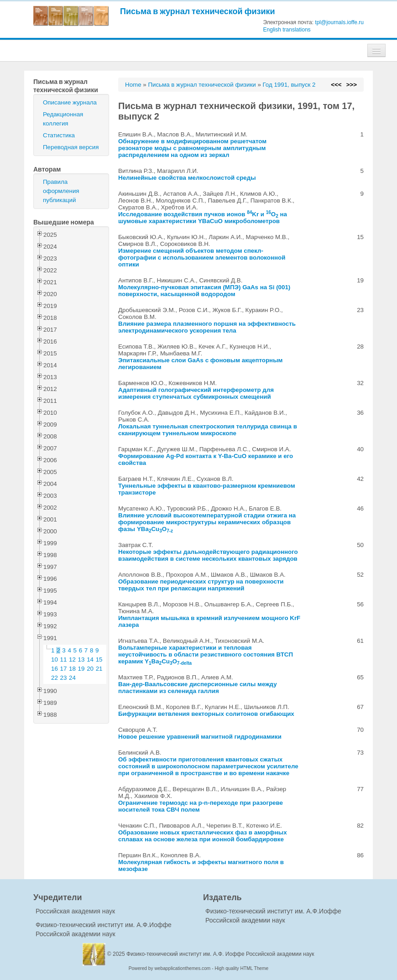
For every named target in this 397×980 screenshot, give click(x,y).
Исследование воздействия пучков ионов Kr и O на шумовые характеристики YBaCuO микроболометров (203, 218)
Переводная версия (71, 147)
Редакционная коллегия (63, 119)
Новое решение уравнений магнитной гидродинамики (200, 737)
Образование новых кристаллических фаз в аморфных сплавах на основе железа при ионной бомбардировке (203, 836)
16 (55, 669)
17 (64, 669)
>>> (352, 85)
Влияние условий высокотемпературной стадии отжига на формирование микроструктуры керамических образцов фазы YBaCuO (207, 522)
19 (81, 669)
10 (55, 659)
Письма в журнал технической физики (198, 11)
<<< (336, 85)
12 (72, 659)
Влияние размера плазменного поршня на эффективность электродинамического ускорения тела (207, 327)
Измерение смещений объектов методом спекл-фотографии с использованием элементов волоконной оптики (202, 258)
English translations (287, 30)
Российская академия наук (75, 911)
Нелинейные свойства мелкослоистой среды (187, 178)
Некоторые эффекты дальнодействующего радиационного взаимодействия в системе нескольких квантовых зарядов (208, 555)
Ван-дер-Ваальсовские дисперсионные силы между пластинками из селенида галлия (198, 688)
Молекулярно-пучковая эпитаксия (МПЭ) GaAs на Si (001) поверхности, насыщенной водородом (204, 291)
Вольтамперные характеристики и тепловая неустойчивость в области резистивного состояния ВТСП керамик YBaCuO (206, 654)
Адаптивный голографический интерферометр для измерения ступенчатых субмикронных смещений (196, 393)
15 (99, 659)
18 (72, 669)
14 (90, 659)
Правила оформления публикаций (61, 191)
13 (81, 659)
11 (64, 659)
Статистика (59, 135)
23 (64, 678)
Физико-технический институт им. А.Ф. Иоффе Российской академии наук (220, 954)
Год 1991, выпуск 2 (289, 85)
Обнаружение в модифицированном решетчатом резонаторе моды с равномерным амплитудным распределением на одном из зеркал (192, 148)
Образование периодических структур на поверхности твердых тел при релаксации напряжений (201, 585)
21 (99, 669)
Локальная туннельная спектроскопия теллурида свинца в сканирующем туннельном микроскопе (208, 430)
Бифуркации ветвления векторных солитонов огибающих (206, 714)
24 (72, 678)
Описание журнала (70, 102)
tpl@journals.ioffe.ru (339, 22)
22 (55, 678)
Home (133, 85)
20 (90, 669)
